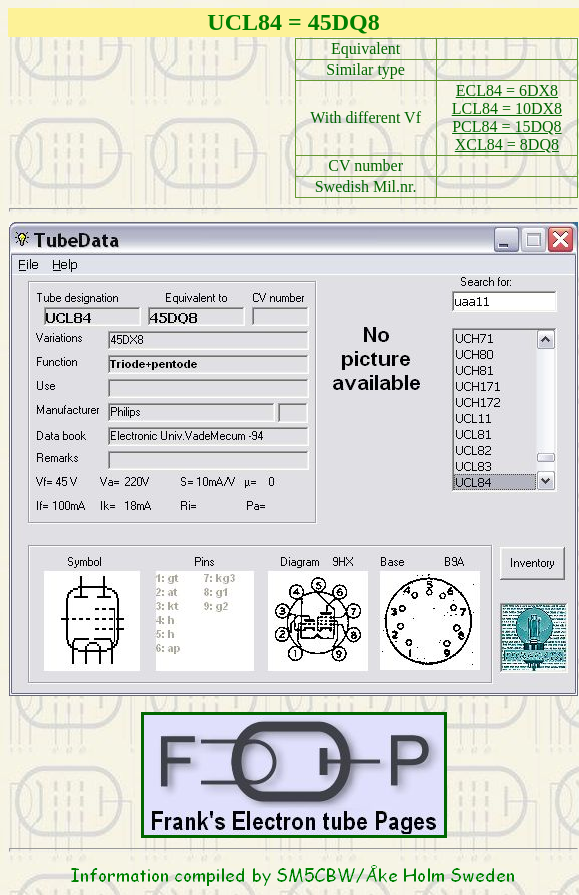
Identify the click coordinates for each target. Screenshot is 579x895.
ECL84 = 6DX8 (507, 90)
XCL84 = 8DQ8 (507, 144)
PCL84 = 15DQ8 (506, 126)
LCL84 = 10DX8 (507, 108)
